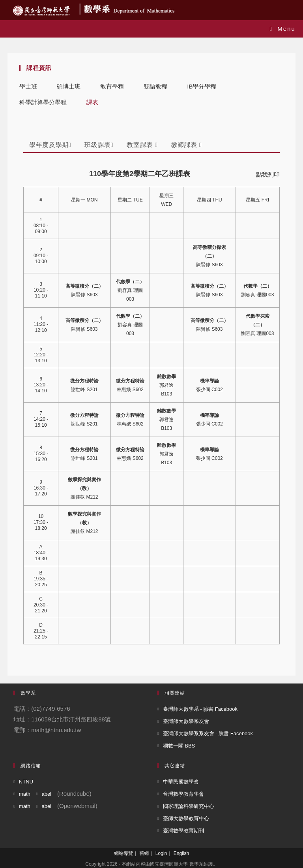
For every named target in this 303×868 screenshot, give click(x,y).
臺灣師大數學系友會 (186, 721)
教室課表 (142, 145)
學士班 (28, 86)
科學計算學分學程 (43, 102)
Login (161, 853)
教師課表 (187, 145)
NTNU (26, 782)
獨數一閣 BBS (179, 746)
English (181, 853)
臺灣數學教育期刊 (183, 831)
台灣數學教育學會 (183, 794)
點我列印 (268, 174)
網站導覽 (123, 853)
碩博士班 (69, 86)
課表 (92, 102)
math (25, 794)
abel (46, 794)
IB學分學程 (202, 86)
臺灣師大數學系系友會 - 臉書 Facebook (208, 733)
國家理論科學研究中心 (189, 806)
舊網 (144, 853)
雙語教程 (155, 86)
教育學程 (112, 86)
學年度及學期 (50, 145)
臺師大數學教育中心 (186, 818)
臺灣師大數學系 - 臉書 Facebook (200, 709)
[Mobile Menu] (283, 29)
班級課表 (99, 145)
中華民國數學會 (181, 782)
